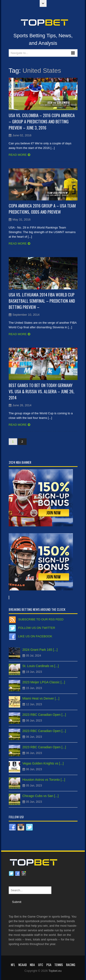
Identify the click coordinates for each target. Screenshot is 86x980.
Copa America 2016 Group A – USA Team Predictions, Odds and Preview (42, 209)
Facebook (17, 874)
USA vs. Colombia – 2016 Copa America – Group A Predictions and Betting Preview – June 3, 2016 (42, 121)
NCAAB (23, 965)
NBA (32, 965)
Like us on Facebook (35, 636)
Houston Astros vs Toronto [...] (44, 780)
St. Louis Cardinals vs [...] (41, 666)
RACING (71, 965)
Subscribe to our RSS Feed (41, 619)
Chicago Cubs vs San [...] (41, 796)
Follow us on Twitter (37, 628)
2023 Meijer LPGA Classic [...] (44, 682)
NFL (13, 965)
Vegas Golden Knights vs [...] (43, 763)
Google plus (24, 874)
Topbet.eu (55, 971)
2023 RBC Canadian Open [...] (44, 715)
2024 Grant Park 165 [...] (40, 650)
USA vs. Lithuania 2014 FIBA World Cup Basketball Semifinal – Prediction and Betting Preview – (42, 301)
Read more (18, 155)
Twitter (11, 874)
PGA (49, 965)
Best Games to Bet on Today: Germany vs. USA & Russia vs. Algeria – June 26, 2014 (42, 391)
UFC (41, 965)
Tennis (59, 965)
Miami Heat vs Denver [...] (41, 698)
